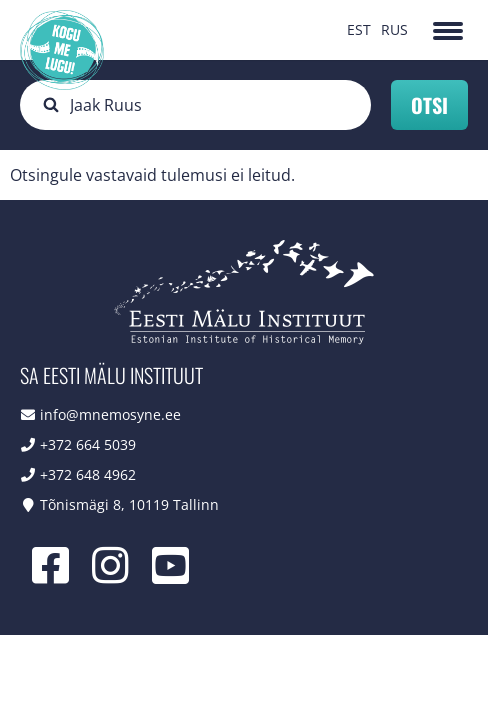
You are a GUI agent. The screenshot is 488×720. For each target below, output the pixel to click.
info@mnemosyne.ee (110, 414)
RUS (394, 29)
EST (359, 29)
